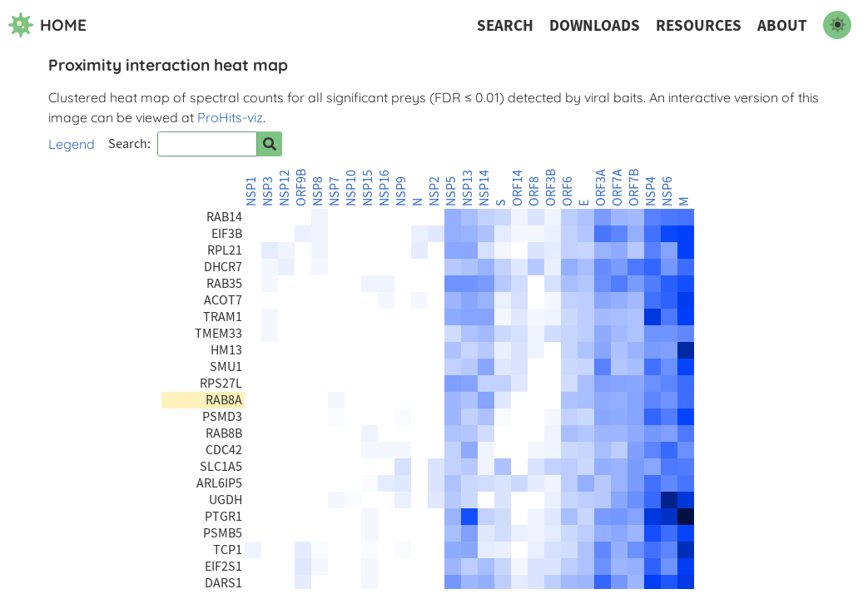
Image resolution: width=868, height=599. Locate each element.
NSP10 (351, 188)
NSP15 (368, 188)
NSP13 (468, 188)
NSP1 (251, 191)
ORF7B (634, 188)
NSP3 (268, 191)
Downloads (595, 25)
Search (505, 25)
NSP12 (285, 188)
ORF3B (551, 188)
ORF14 (518, 188)
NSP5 (451, 191)
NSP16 (384, 188)
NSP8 (318, 191)
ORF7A (618, 188)
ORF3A (601, 188)
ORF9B (301, 188)
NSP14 (484, 188)
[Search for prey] (270, 144)
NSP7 (335, 191)
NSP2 (434, 191)
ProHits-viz (230, 117)
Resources (699, 25)
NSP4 (651, 191)
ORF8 (534, 191)
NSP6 (667, 191)
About (782, 25)
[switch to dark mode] (837, 25)
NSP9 (401, 191)
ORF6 (568, 191)
